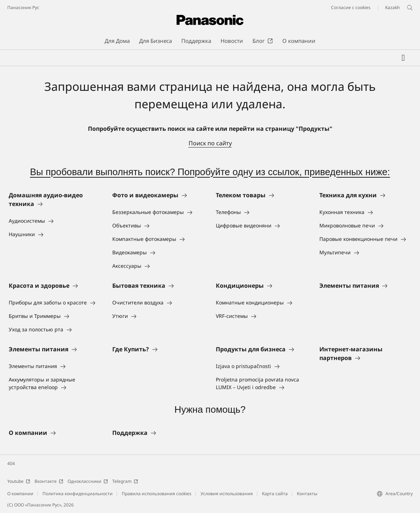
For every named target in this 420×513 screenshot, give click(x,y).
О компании (20, 494)
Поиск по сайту (210, 143)
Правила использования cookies (157, 494)
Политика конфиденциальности (78, 494)
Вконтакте (49, 481)
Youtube (19, 481)
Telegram (125, 481)
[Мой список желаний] (403, 58)
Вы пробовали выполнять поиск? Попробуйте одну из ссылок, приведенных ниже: (210, 172)
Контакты (307, 494)
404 (11, 463)
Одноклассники (88, 481)
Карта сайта (275, 494)
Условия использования (227, 494)
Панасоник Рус (23, 7)
